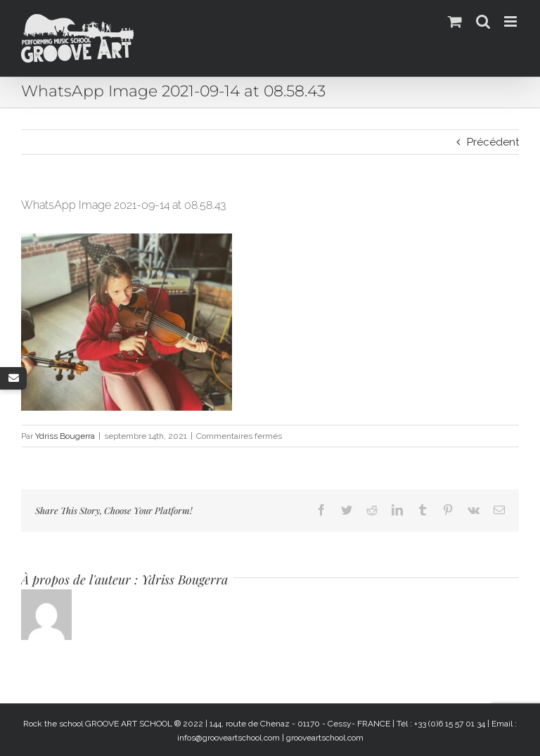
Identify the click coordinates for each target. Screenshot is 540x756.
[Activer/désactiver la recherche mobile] (483, 21)
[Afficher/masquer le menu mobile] (512, 21)
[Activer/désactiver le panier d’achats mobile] (455, 21)
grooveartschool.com (325, 738)
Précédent (493, 142)
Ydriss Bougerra (65, 436)
